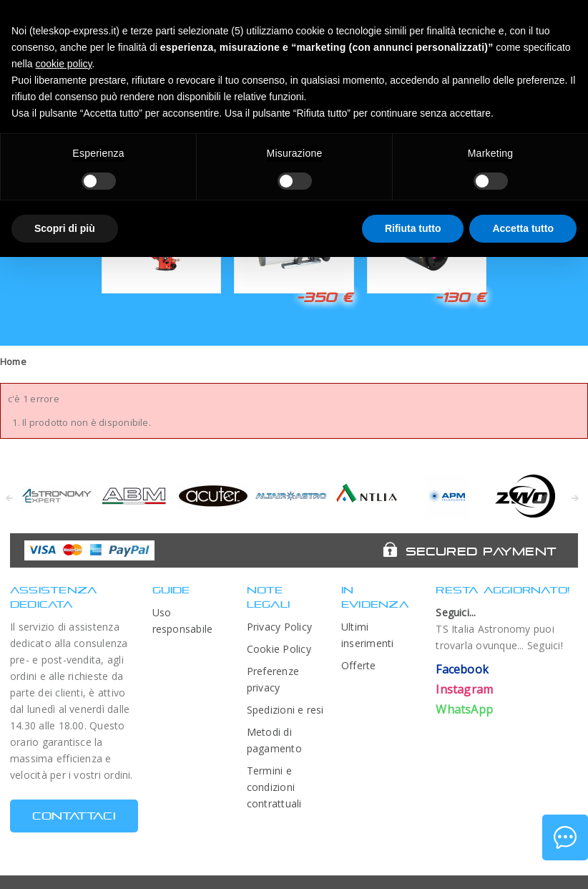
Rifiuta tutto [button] (413, 228)
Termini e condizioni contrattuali (274, 787)
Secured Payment (481, 551)
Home (13, 361)
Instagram (464, 689)
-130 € (461, 297)
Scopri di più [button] (65, 228)
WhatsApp (464, 709)
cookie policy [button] (63, 64)
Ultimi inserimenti (368, 635)
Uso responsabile (183, 621)
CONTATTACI (74, 816)
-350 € (325, 297)
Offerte (359, 665)
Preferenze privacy (273, 679)
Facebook (462, 669)
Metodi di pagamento (274, 740)
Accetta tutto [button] (523, 228)
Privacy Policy (279, 627)
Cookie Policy (279, 649)
